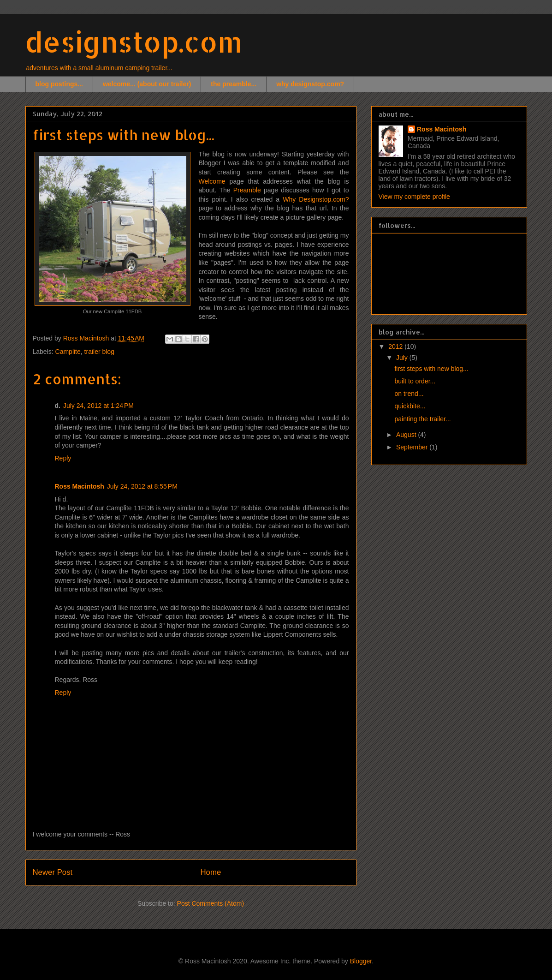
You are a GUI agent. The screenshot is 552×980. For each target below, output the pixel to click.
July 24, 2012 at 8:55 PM (142, 486)
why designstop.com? (310, 84)
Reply (63, 458)
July (403, 358)
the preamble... (234, 84)
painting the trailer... (422, 419)
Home (211, 872)
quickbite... (410, 406)
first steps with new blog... (431, 369)
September (413, 447)
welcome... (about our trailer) (147, 84)
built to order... (415, 381)
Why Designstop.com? (316, 199)
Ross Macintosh (80, 486)
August (407, 435)
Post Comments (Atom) (211, 903)
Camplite (68, 352)
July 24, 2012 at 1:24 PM (98, 406)
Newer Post (53, 872)
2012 (396, 347)
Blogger (361, 961)
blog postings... (59, 84)
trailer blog (99, 352)
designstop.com (134, 42)
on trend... (409, 394)
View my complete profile (414, 197)
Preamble (247, 190)
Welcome (212, 181)
